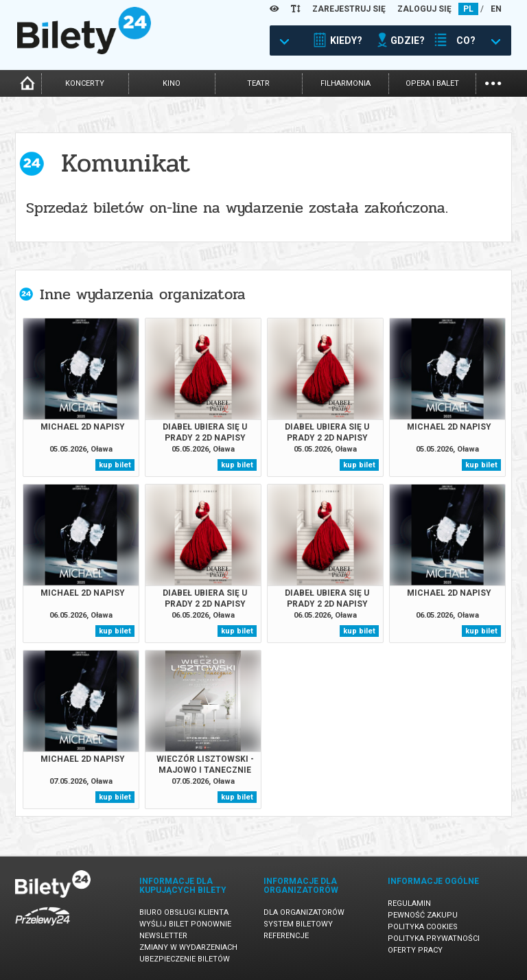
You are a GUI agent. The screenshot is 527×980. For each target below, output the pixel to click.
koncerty (85, 83)
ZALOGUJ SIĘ (424, 9)
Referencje (286, 936)
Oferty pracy (415, 950)
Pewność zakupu (423, 915)
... (493, 82)
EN (496, 9)
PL (468, 9)
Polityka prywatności (434, 938)
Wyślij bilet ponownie (185, 924)
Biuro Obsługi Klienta (184, 912)
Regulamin (409, 903)
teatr (258, 83)
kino (172, 83)
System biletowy (298, 924)
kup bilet (115, 465)
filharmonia (346, 83)
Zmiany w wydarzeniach (188, 947)
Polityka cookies (423, 927)
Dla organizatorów (304, 912)
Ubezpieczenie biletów (185, 959)
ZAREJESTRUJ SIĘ (349, 9)
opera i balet (432, 83)
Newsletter (163, 936)
